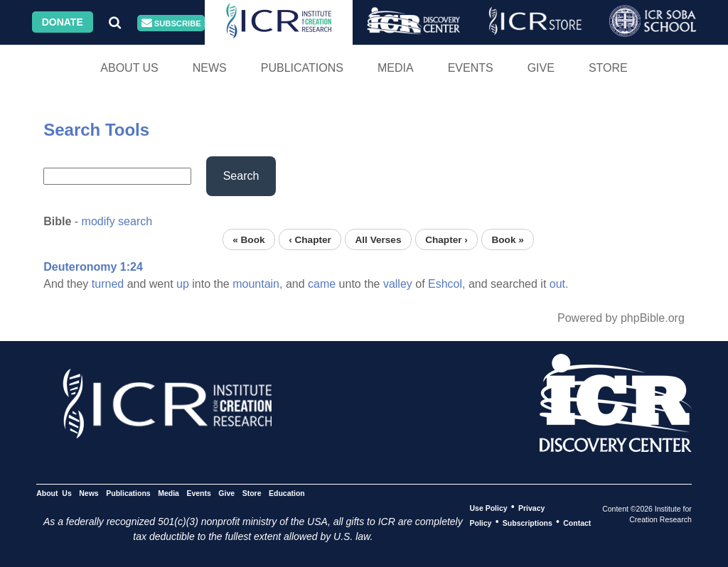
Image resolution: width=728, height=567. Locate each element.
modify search (117, 221)
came (322, 284)
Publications (302, 68)
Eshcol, (446, 284)
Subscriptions (528, 522)
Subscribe (171, 23)
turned (108, 284)
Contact (577, 522)
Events (471, 68)
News (210, 68)
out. (559, 284)
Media (396, 68)
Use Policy (488, 507)
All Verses (379, 239)
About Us (129, 68)
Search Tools (96, 130)
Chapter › (446, 239)
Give (541, 68)
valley (398, 284)
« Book (248, 239)
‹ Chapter (310, 239)
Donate (63, 22)
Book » (507, 239)
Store (608, 68)
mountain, (257, 284)
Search (241, 176)
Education (287, 492)
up (183, 284)
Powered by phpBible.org (621, 318)
